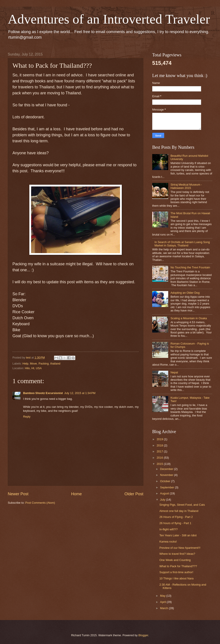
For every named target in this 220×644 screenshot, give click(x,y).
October (165, 481)
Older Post (134, 494)
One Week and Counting (175, 560)
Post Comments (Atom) (40, 503)
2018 (160, 445)
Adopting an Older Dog (185, 293)
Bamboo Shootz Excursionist (43, 393)
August (165, 493)
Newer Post (18, 494)
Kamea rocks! (168, 542)
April (163, 602)
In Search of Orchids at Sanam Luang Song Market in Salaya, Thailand (182, 244)
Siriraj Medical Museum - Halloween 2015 (186, 186)
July (163, 500)
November (167, 475)
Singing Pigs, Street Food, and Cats (182, 505)
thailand (55, 364)
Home (76, 494)
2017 (160, 451)
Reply (27, 417)
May (163, 596)
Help (25, 364)
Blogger (143, 635)
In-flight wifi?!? (168, 529)
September (167, 487)
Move (33, 364)
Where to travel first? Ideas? (177, 554)
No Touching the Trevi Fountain (190, 267)
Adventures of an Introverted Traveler (109, 19)
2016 (160, 458)
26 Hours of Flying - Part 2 (176, 517)
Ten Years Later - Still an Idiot (178, 535)
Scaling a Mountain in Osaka (189, 318)
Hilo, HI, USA (33, 368)
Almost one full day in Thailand (179, 511)
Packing (44, 364)
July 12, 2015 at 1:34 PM (80, 393)
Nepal (174, 372)
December (167, 469)
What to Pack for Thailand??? (178, 566)
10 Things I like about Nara (176, 578)
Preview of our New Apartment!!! (180, 548)
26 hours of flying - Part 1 (175, 523)
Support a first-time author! (176, 572)
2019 (160, 439)
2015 (160, 464)
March (164, 608)
